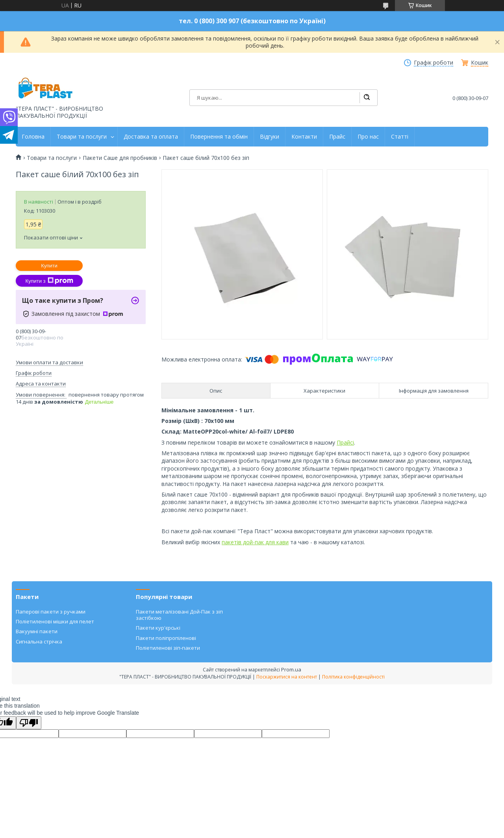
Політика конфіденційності (353, 677)
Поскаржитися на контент (287, 677)
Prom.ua (291, 669)
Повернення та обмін (219, 137)
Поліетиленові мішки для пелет (55, 621)
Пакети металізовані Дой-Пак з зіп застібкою (179, 615)
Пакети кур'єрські (158, 628)
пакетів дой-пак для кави (255, 542)
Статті (400, 137)
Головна (33, 137)
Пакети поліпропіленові (166, 638)
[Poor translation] (29, 723)
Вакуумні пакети (37, 631)
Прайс (337, 137)
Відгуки (270, 137)
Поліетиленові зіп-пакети (168, 648)
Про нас (368, 137)
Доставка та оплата (151, 137)
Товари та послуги (82, 137)
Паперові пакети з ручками (51, 612)
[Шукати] (367, 98)
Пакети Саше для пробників (120, 158)
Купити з (49, 281)
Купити (49, 266)
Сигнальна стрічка (39, 641)
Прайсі (345, 442)
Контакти (304, 137)
